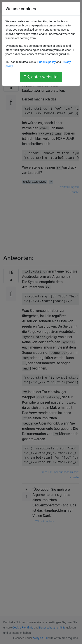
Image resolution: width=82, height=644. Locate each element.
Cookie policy (47, 62)
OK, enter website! (41, 77)
